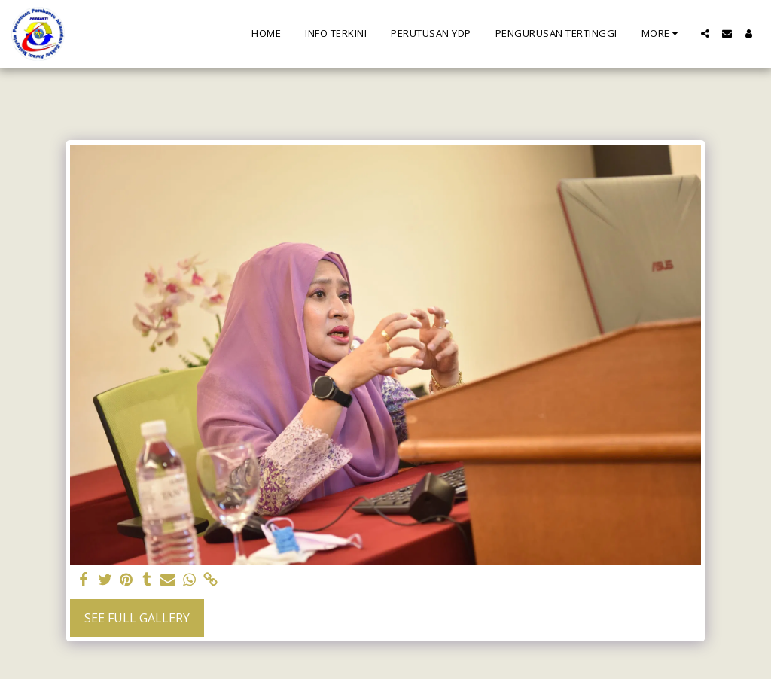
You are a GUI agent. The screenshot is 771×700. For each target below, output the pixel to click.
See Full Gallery (137, 618)
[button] (705, 33)
